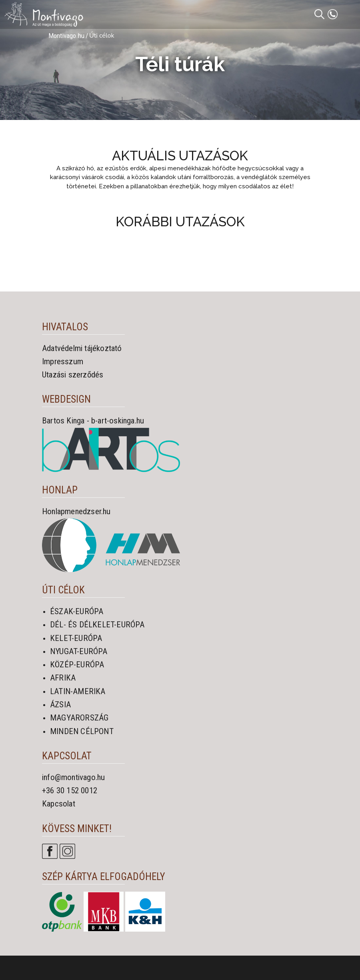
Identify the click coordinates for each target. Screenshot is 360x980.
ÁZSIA (60, 705)
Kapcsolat (59, 804)
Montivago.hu (66, 36)
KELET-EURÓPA (76, 638)
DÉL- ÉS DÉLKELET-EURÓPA (97, 625)
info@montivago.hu (73, 777)
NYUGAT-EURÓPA (79, 651)
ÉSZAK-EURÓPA (77, 611)
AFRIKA (63, 678)
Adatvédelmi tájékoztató (82, 348)
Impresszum (63, 361)
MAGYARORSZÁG (79, 718)
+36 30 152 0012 (70, 790)
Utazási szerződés (73, 375)
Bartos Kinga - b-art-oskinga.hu (93, 421)
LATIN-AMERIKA (78, 691)
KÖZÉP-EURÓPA (77, 665)
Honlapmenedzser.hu (76, 511)
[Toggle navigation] (349, 14)
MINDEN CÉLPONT (82, 731)
